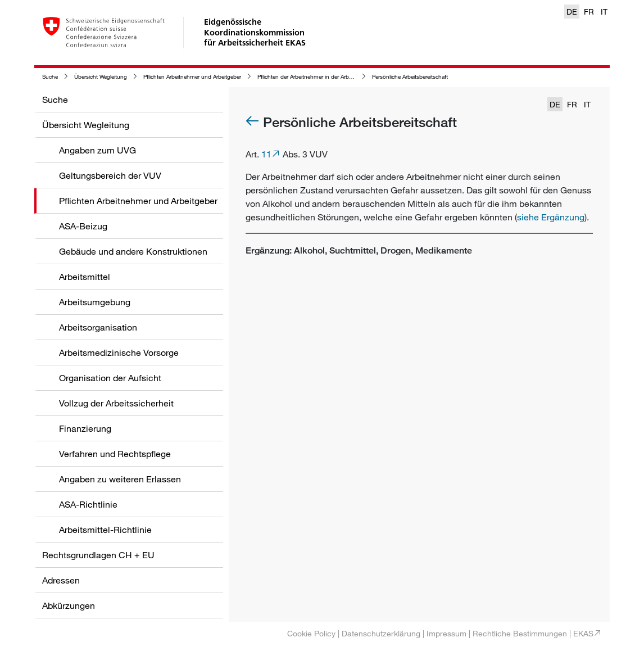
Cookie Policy (311, 633)
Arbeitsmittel (85, 277)
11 (266, 154)
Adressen (61, 580)
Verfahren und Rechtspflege (115, 454)
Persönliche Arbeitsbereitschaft (410, 77)
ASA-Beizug (83, 226)
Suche (50, 77)
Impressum (446, 633)
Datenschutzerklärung (381, 633)
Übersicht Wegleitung (101, 77)
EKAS (583, 633)
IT (604, 12)
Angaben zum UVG (97, 150)
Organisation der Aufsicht (110, 378)
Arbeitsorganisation (98, 327)
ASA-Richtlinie (88, 504)
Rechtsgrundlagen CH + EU (98, 555)
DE (572, 12)
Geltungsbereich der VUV (110, 175)
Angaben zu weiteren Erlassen (120, 479)
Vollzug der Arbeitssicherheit (116, 403)
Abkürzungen (69, 605)
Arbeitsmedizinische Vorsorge (119, 352)
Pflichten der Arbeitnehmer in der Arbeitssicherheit (319, 77)
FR (589, 12)
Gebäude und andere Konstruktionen (133, 251)
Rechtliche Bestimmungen (520, 633)
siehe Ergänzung (551, 217)
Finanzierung (85, 428)
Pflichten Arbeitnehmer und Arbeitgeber (192, 77)
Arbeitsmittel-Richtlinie (105, 530)
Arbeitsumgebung (95, 302)
